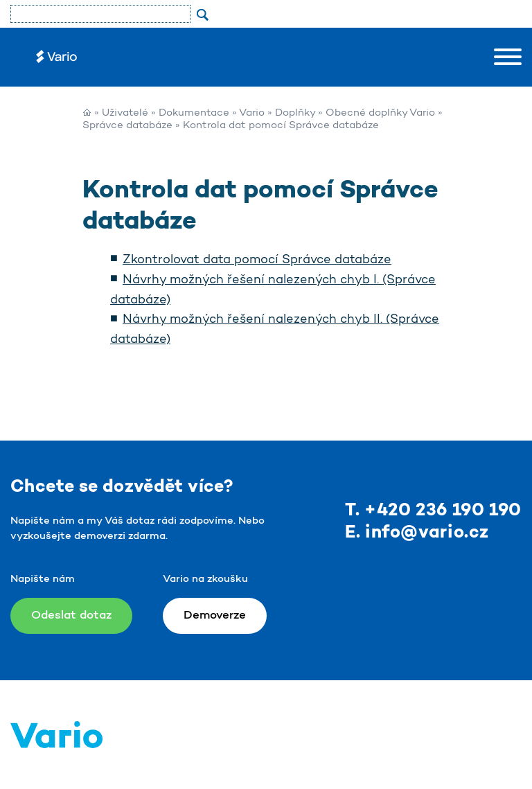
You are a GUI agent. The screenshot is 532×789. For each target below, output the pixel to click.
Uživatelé (125, 113)
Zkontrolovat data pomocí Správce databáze (257, 260)
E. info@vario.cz (417, 533)
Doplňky (295, 113)
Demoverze (215, 615)
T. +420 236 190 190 (433, 511)
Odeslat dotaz (71, 615)
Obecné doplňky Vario (380, 113)
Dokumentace (194, 113)
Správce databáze (127, 126)
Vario (252, 113)
